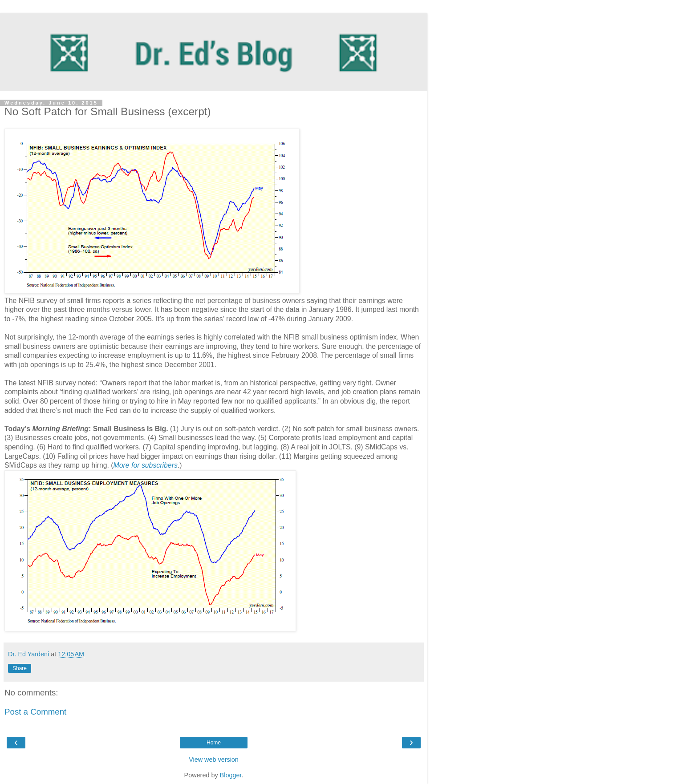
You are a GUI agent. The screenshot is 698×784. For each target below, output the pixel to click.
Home (214, 743)
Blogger (231, 775)
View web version (214, 760)
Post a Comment (35, 712)
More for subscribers (146, 465)
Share (20, 668)
